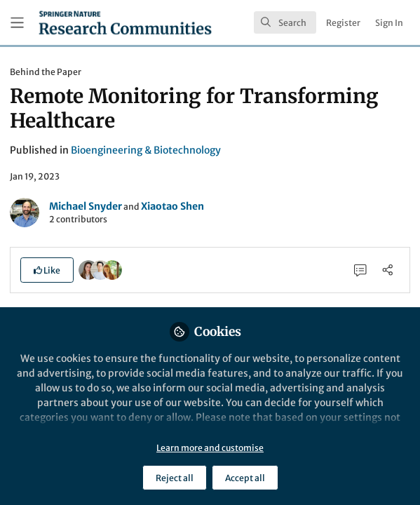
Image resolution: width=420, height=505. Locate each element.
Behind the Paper (46, 72)
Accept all (245, 478)
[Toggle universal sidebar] (17, 23)
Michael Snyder (86, 206)
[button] (47, 270)
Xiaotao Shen (172, 206)
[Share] (387, 270)
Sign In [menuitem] (389, 23)
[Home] (125, 22)
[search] (285, 22)
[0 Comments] (361, 270)
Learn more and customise (210, 448)
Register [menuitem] (343, 23)
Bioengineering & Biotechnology (146, 150)
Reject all (175, 478)
